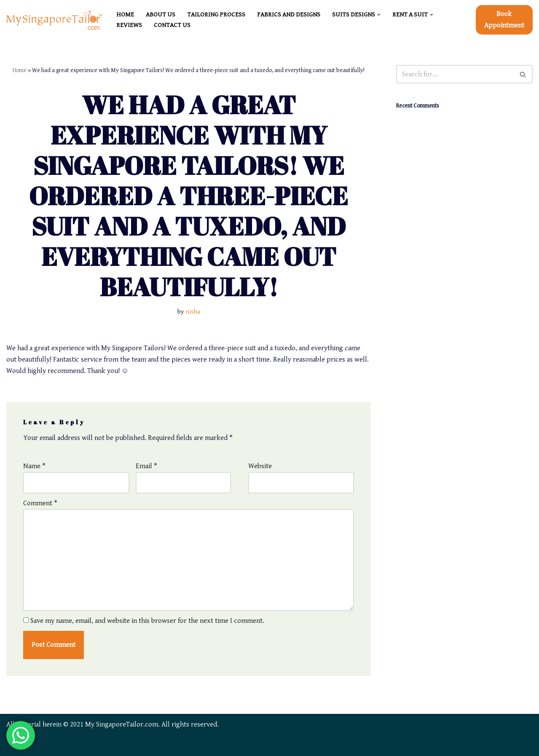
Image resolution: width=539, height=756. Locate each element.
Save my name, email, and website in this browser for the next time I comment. (147, 621)
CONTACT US (172, 25)
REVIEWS (129, 25)
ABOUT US (161, 15)
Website (260, 466)
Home (20, 70)
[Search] (455, 74)
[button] (379, 15)
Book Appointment (504, 20)
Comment (40, 503)
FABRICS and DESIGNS (289, 15)
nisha (193, 312)
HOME (125, 15)
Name (34, 466)
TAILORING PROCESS (216, 15)
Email (146, 466)
